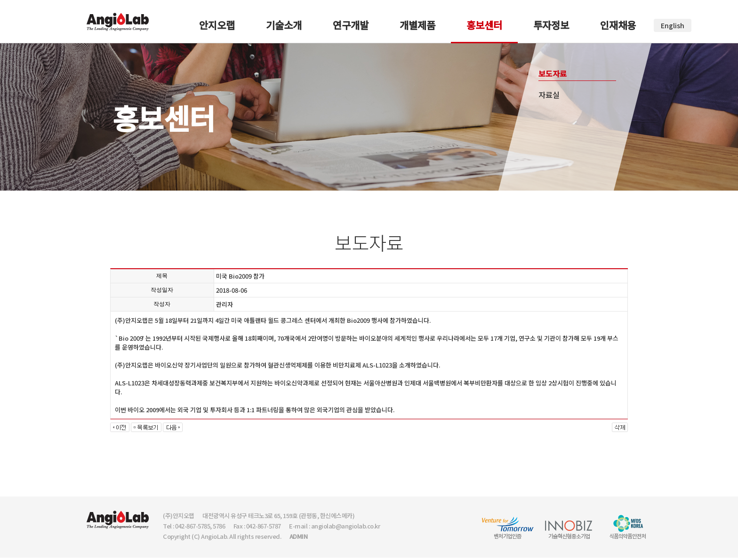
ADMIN (299, 536)
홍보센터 (484, 25)
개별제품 (417, 25)
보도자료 (553, 73)
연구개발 (351, 25)
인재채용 (618, 25)
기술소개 (284, 25)
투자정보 (551, 25)
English (673, 25)
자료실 (549, 95)
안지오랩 (217, 25)
